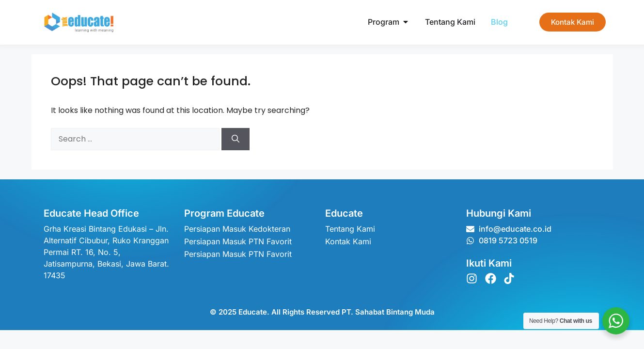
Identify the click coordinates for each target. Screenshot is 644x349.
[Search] (236, 139)
